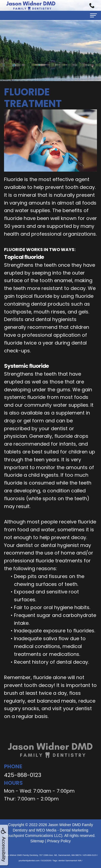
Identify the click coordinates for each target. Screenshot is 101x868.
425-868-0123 (23, 775)
